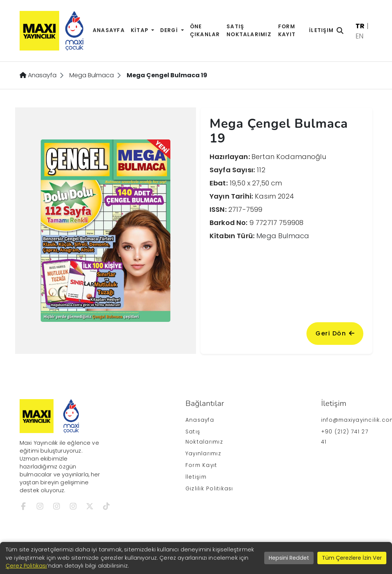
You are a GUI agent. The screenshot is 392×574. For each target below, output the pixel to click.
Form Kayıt (287, 31)
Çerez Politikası (26, 566)
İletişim (321, 30)
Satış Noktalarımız (249, 31)
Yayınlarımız (203, 454)
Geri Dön (335, 333)
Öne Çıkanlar (205, 31)
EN (359, 36)
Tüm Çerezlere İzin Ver (352, 558)
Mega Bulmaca (92, 75)
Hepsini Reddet (289, 558)
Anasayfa (109, 30)
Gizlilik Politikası (209, 489)
